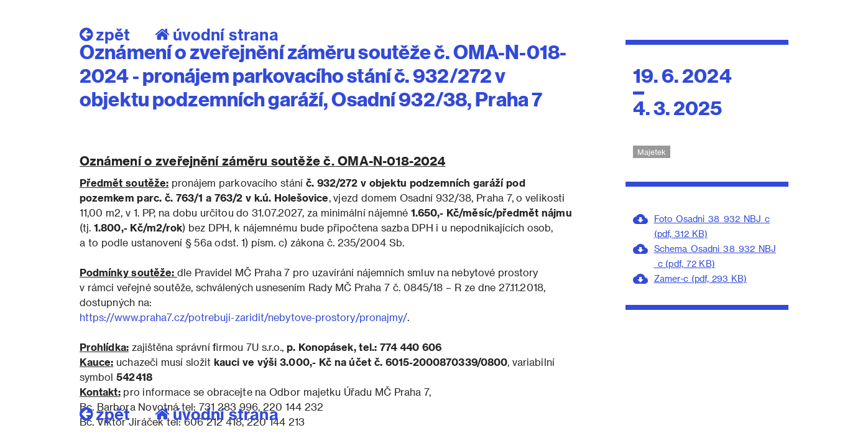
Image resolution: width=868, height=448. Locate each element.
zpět (105, 414)
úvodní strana (217, 414)
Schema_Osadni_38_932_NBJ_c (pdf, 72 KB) (715, 256)
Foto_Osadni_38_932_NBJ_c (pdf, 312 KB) (712, 226)
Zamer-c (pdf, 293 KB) (701, 278)
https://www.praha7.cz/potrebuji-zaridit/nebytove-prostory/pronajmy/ (243, 317)
